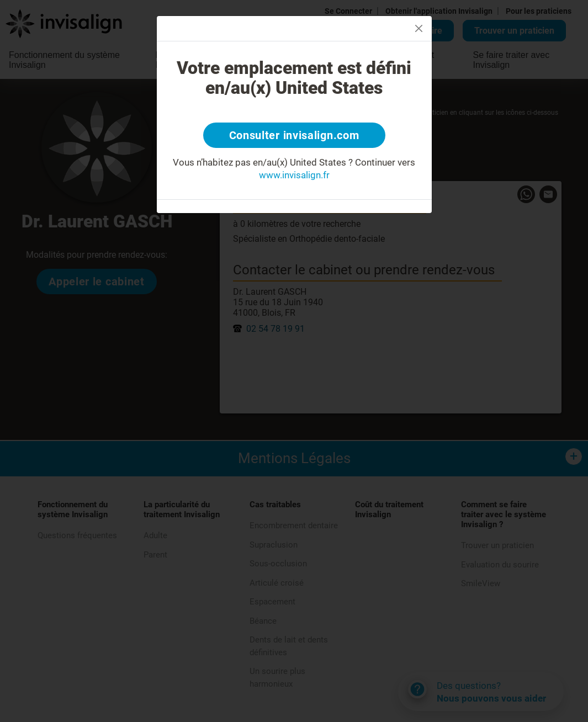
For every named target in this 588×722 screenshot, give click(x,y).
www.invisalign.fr (294, 175)
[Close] (419, 28)
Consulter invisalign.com (294, 135)
